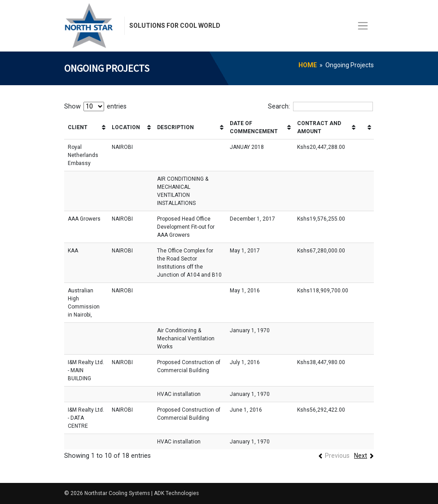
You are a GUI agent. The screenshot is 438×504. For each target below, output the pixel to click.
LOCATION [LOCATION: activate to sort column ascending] (126, 127)
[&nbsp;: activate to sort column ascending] (366, 128)
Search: (320, 106)
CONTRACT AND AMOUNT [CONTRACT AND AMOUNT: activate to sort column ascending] (319, 127)
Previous (337, 456)
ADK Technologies (180, 493)
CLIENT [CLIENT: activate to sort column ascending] (78, 127)
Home (308, 65)
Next (360, 456)
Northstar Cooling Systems (119, 493)
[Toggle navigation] (363, 26)
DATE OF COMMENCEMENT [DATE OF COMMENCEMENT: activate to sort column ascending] (254, 127)
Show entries (95, 106)
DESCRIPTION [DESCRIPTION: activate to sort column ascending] (175, 127)
